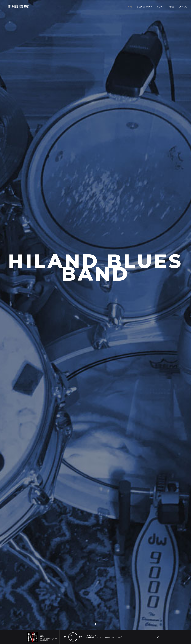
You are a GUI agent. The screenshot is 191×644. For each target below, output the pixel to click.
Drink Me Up (91, 636)
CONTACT (184, 7)
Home (130, 7)
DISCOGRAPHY (145, 7)
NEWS (172, 7)
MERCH (161, 7)
